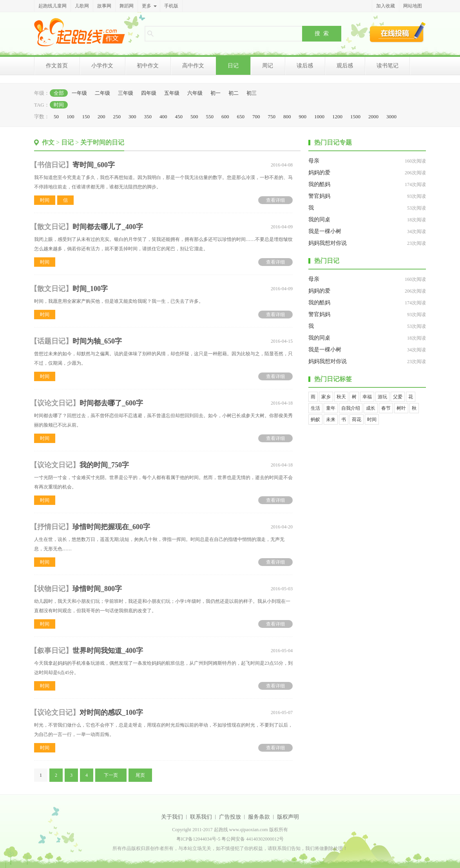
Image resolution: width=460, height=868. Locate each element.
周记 (268, 66)
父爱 (398, 397)
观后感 (345, 66)
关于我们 (172, 817)
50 (56, 117)
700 (256, 117)
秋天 (341, 397)
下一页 (111, 775)
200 (101, 117)
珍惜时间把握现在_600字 (111, 527)
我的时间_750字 (104, 465)
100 (71, 117)
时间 (59, 105)
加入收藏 (386, 6)
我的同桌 (319, 220)
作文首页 (57, 66)
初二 (234, 93)
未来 (331, 420)
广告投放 (230, 817)
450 (179, 117)
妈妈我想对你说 (328, 243)
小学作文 (102, 66)
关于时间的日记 (102, 142)
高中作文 (193, 66)
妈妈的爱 (319, 173)
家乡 (326, 397)
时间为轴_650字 (97, 341)
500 (194, 117)
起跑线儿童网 (53, 6)
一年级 (79, 93)
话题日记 (51, 341)
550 (210, 117)
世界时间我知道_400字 (108, 651)
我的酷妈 (319, 184)
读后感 (305, 66)
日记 (233, 66)
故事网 (104, 6)
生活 (315, 408)
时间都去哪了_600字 (111, 403)
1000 (319, 117)
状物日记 (51, 589)
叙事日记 (51, 651)
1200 (337, 117)
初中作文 (148, 66)
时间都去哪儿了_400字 (108, 227)
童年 (331, 408)
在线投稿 (398, 32)
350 (148, 117)
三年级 (126, 93)
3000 (391, 117)
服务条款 (259, 817)
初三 (252, 93)
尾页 (140, 775)
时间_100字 (90, 289)
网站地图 (413, 6)
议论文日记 (55, 403)
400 (163, 117)
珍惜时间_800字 (97, 589)
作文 (48, 142)
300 (132, 117)
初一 (216, 93)
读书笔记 (388, 66)
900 (303, 117)
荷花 (357, 420)
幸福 (367, 397)
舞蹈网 (127, 6)
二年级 (102, 93)
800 (287, 117)
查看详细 (275, 200)
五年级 (172, 93)
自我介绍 (351, 408)
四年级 (149, 93)
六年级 (195, 93)
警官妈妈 (319, 196)
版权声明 (288, 817)
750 (272, 117)
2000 (373, 117)
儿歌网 (82, 6)
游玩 (382, 397)
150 (86, 117)
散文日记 (51, 227)
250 (117, 117)
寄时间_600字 (94, 165)
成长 (371, 408)
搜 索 (322, 33)
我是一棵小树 (325, 231)
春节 (386, 408)
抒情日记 (51, 527)
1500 (355, 117)
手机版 (171, 6)
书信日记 (51, 165)
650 (241, 117)
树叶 (401, 408)
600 (225, 117)
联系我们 (201, 817)
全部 (59, 93)
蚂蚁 (315, 420)
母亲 (314, 161)
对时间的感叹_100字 (111, 712)
